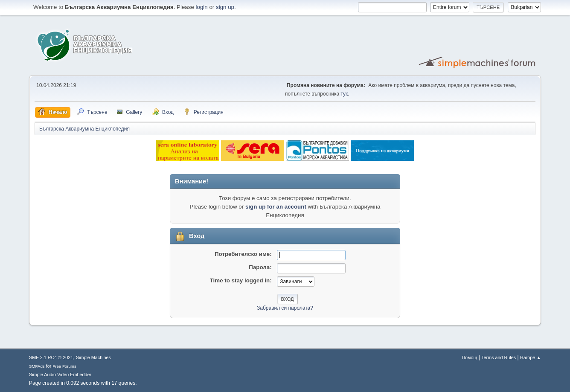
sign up (225, 7)
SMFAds (37, 366)
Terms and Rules (499, 357)
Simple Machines (93, 357)
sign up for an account (276, 207)
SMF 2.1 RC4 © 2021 (51, 357)
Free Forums (64, 366)
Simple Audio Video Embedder (60, 375)
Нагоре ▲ (531, 357)
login (202, 7)
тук (344, 94)
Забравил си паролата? (285, 308)
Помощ (469, 357)
